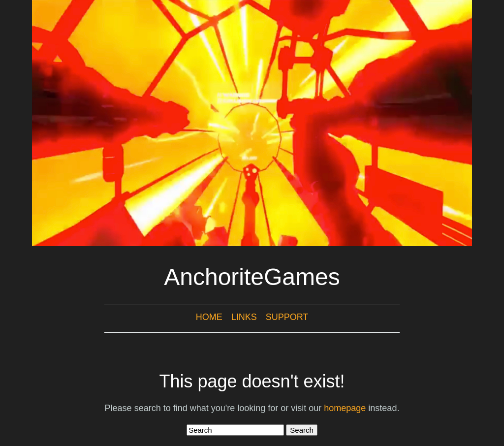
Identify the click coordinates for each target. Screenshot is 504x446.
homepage (345, 408)
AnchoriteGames (252, 277)
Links (244, 317)
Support (287, 317)
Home (209, 317)
